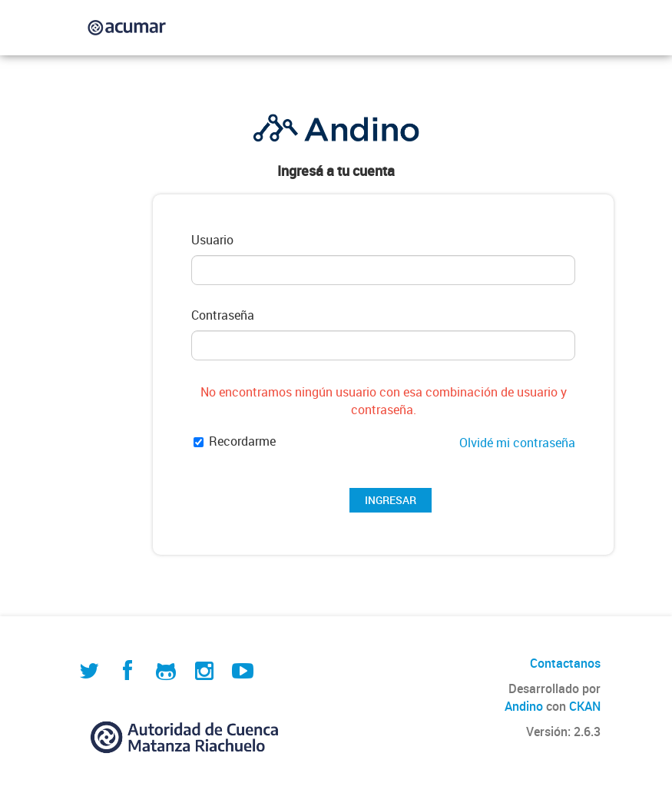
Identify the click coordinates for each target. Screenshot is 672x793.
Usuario (212, 240)
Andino (524, 706)
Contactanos (565, 663)
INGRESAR (391, 500)
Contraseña (223, 315)
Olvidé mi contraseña (517, 443)
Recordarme (235, 442)
